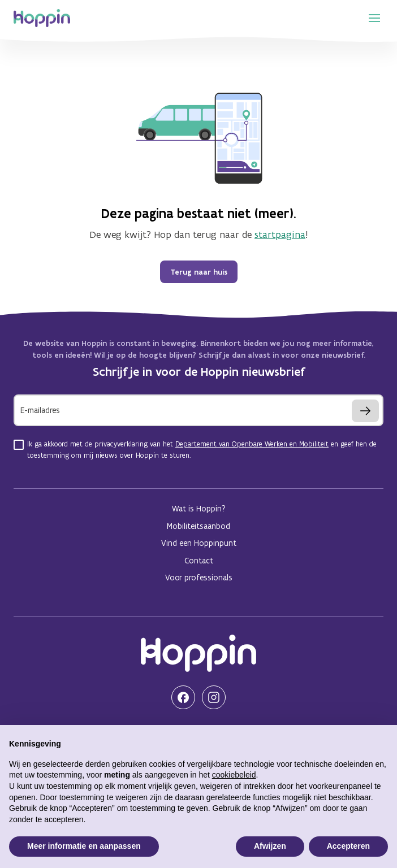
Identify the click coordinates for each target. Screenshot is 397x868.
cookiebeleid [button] (234, 775)
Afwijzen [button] (270, 846)
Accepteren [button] (348, 846)
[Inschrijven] (365, 411)
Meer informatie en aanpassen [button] (84, 846)
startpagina (280, 235)
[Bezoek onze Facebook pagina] (183, 697)
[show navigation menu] (374, 18)
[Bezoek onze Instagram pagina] (214, 697)
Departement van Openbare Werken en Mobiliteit (252, 444)
